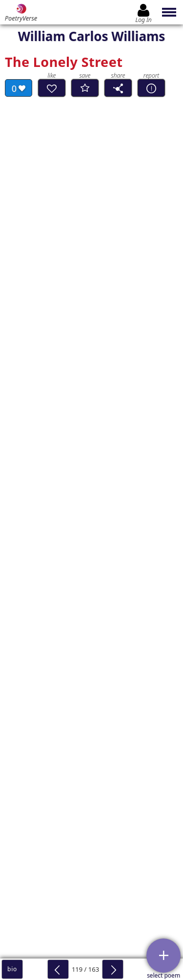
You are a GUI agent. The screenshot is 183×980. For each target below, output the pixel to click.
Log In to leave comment (91, 845)
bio (12, 969)
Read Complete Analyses (60, 527)
